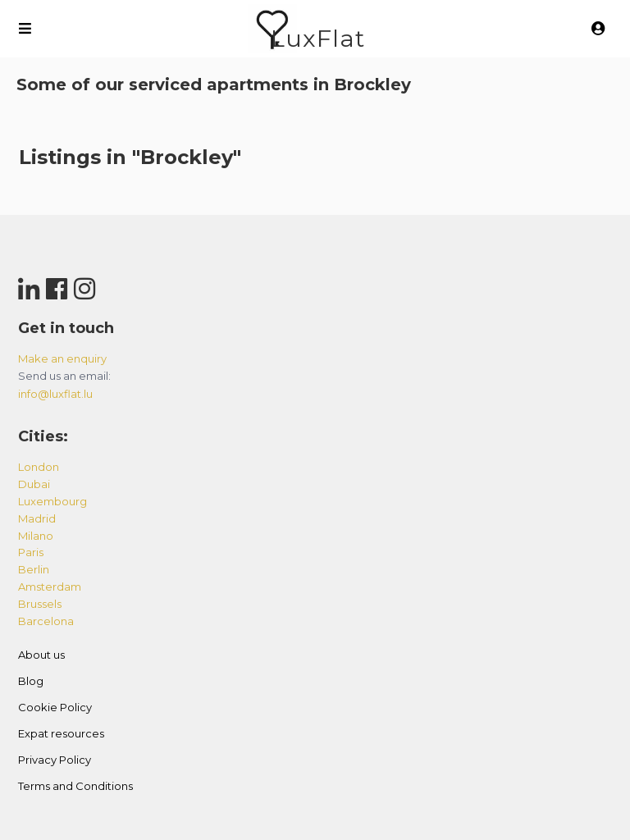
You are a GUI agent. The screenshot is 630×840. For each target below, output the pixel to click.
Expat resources (61, 733)
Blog (31, 681)
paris (31, 552)
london (39, 467)
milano (36, 536)
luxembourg (52, 501)
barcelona (46, 621)
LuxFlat (318, 38)
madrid (37, 518)
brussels (40, 604)
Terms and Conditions (75, 786)
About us (41, 655)
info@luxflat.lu (55, 394)
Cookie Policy (55, 707)
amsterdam (50, 587)
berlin (34, 569)
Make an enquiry (62, 358)
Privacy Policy (55, 760)
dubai (34, 484)
